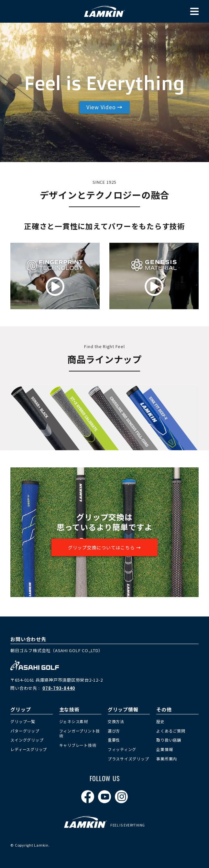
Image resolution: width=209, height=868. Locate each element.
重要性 (114, 740)
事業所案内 (167, 759)
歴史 (160, 721)
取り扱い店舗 (169, 740)
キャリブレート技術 (78, 745)
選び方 (114, 731)
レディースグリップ (29, 749)
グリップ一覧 (23, 721)
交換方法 (116, 721)
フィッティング (122, 749)
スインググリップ (27, 740)
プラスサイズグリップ (128, 759)
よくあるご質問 (171, 731)
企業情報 (165, 749)
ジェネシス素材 (74, 721)
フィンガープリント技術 (80, 733)
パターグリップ (25, 731)
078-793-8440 (59, 688)
